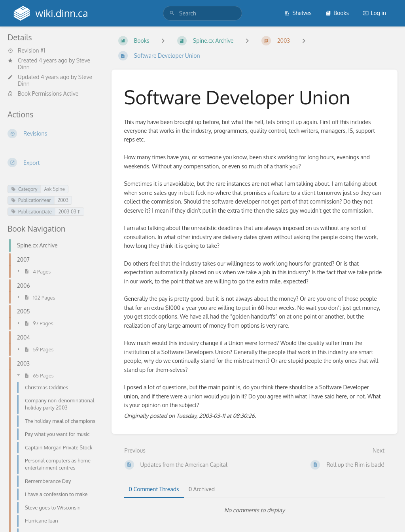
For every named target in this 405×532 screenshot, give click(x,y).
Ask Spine (54, 189)
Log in (375, 13)
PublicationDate (31, 212)
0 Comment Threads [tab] (154, 489)
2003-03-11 (70, 212)
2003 (63, 200)
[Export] (53, 162)
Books (337, 13)
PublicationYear (31, 200)
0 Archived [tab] (202, 489)
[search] (202, 13)
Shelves (298, 13)
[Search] (172, 13)
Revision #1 (26, 51)
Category (24, 189)
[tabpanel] (255, 510)
